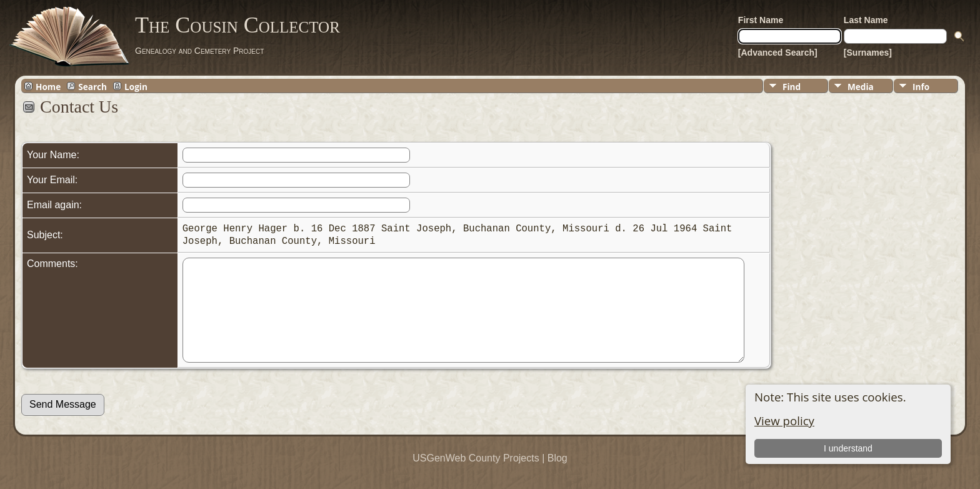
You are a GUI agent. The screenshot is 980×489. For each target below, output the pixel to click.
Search (92, 86)
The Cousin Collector (237, 25)
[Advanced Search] (778, 53)
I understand (848, 448)
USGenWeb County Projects (476, 477)
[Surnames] (868, 53)
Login (136, 86)
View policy (784, 421)
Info (921, 87)
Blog (557, 477)
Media (861, 87)
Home (48, 86)
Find (792, 87)
